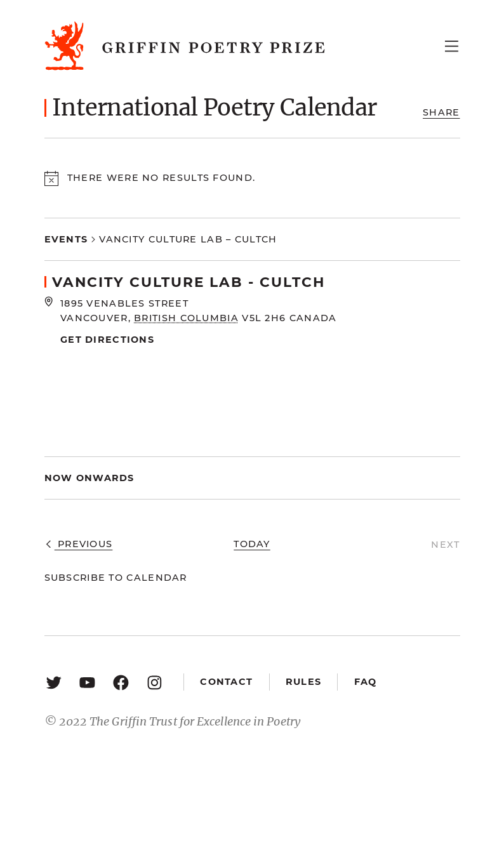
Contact (226, 682)
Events (66, 239)
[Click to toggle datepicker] (90, 478)
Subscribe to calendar (116, 578)
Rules (303, 682)
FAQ (366, 682)
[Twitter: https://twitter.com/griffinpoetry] (54, 682)
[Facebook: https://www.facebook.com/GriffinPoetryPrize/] (121, 682)
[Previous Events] (79, 545)
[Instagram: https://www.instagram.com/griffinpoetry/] (155, 682)
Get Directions (107, 340)
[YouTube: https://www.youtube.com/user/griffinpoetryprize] (87, 682)
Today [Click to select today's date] (252, 544)
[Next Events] (445, 545)
